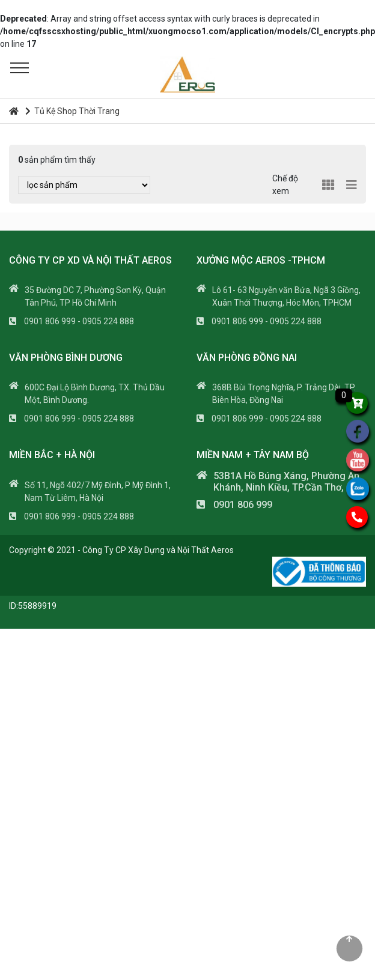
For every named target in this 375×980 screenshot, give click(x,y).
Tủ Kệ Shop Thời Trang (72, 109)
